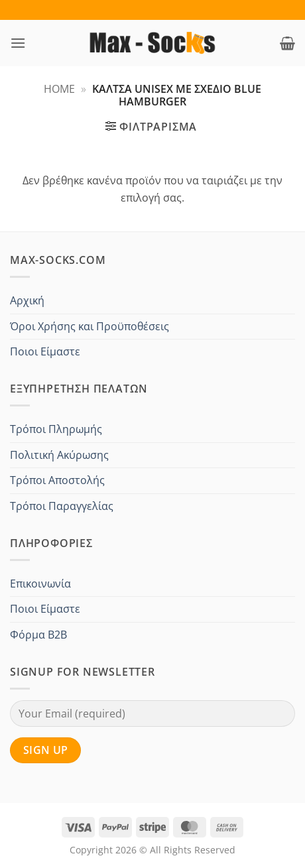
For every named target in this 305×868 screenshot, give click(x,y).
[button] (18, 43)
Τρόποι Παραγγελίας (62, 506)
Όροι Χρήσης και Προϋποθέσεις (90, 326)
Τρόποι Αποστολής (57, 480)
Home (59, 89)
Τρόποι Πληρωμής (56, 429)
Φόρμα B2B (38, 635)
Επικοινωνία (40, 584)
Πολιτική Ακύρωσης (59, 455)
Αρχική (27, 300)
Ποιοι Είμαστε (45, 351)
